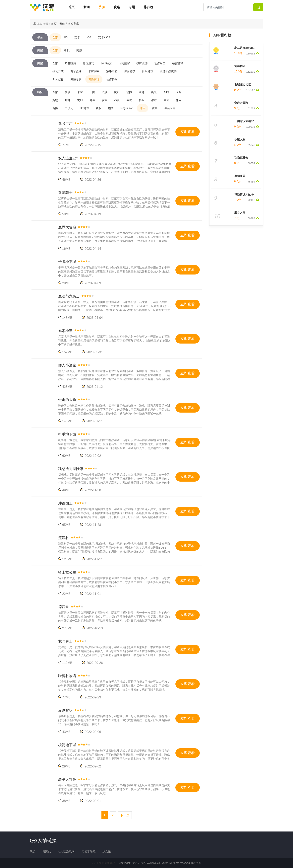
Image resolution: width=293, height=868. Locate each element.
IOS (89, 37)
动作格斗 (112, 79)
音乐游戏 (147, 71)
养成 (129, 100)
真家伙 (47, 851)
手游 (102, 7)
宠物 (55, 100)
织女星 (107, 851)
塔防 (129, 92)
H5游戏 (85, 108)
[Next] (125, 815)
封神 (68, 100)
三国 (92, 92)
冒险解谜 (94, 79)
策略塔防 (112, 71)
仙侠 (68, 92)
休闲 (179, 100)
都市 (154, 100)
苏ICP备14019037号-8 (105, 863)
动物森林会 (241, 158)
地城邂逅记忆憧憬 (245, 84)
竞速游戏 (88, 63)
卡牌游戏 (94, 71)
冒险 (55, 108)
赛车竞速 (76, 71)
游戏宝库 (73, 24)
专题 (132, 7)
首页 (71, 7)
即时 (166, 92)
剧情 (111, 108)
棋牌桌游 (142, 63)
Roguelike (127, 108)
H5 (66, 37)
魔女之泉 (240, 213)
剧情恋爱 (76, 79)
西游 (142, 92)
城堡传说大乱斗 (244, 194)
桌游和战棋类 (168, 71)
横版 (154, 92)
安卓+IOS (104, 37)
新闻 (87, 7)
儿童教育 (58, 79)
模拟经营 (106, 63)
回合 (179, 92)
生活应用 (170, 108)
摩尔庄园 (240, 176)
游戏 (62, 24)
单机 (67, 50)
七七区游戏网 (66, 851)
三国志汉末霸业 (244, 121)
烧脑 (99, 108)
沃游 (33, 851)
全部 (55, 37)
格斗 (142, 100)
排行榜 (148, 7)
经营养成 (58, 71)
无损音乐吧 (88, 851)
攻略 (117, 7)
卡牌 (80, 92)
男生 (92, 100)
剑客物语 (240, 66)
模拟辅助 (178, 63)
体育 (166, 100)
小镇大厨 (240, 139)
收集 (155, 108)
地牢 (143, 108)
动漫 (117, 100)
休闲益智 (124, 63)
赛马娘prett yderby (246, 48)
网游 (79, 50)
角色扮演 (70, 63)
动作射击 (160, 63)
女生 (105, 100)
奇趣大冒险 (241, 103)
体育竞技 (130, 71)
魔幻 (117, 92)
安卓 (77, 37)
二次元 (69, 108)
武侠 (105, 92)
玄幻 (80, 100)
